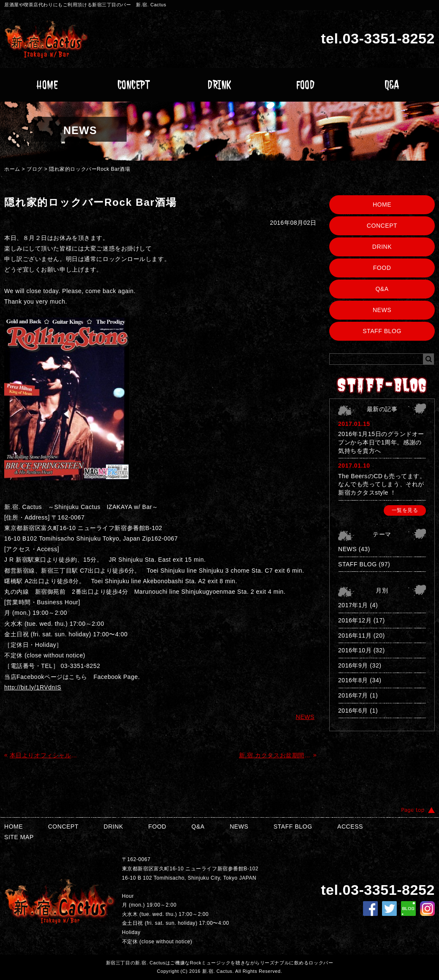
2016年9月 (353, 665)
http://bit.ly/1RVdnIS (33, 687)
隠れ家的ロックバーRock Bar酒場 (89, 169)
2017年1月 (353, 605)
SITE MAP (19, 837)
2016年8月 (353, 680)
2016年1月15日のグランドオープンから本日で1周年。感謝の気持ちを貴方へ (381, 442)
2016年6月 (353, 711)
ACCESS (350, 827)
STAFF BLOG (382, 331)
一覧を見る (405, 510)
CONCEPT (134, 85)
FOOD (305, 85)
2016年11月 (355, 635)
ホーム (12, 169)
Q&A (392, 85)
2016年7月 (353, 695)
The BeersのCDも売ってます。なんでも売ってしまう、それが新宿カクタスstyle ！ (382, 484)
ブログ (35, 169)
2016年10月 (355, 650)
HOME (47, 85)
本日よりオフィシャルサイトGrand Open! (46, 755)
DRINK (219, 85)
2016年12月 (355, 620)
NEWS (382, 310)
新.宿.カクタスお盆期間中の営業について (275, 755)
